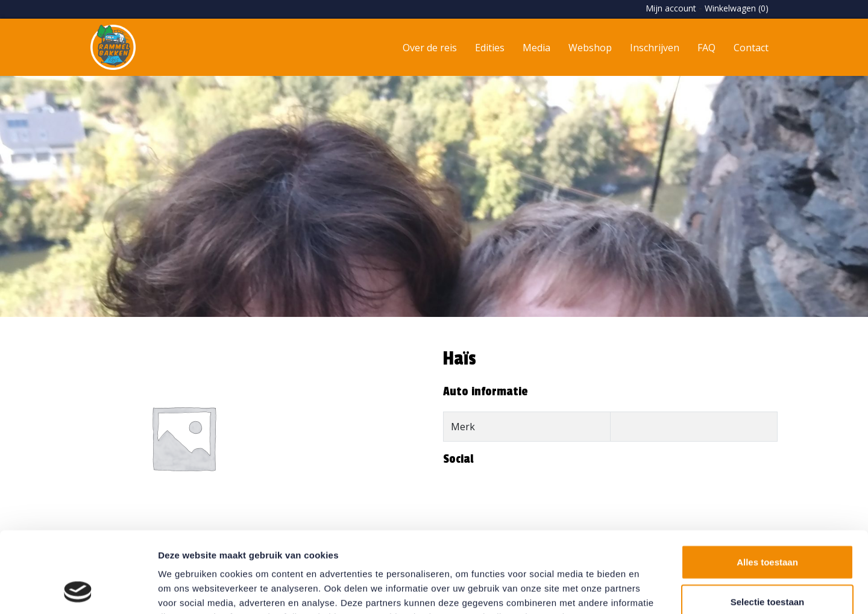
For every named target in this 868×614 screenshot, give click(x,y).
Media (536, 48)
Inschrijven (655, 48)
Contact (751, 48)
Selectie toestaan (768, 526)
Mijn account (671, 8)
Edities (490, 48)
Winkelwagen (737, 8)
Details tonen (651, 590)
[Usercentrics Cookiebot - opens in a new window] (78, 591)
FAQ (706, 48)
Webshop (590, 48)
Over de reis (430, 48)
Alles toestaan (767, 486)
